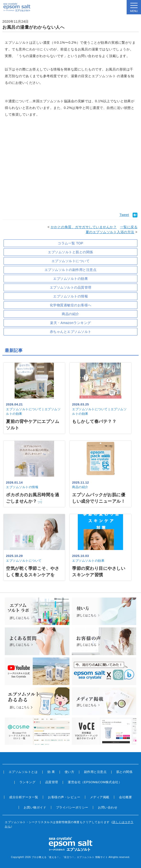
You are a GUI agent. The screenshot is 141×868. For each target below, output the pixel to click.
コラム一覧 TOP (70, 243)
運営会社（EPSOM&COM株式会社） (95, 782)
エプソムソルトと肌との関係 (70, 252)
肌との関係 (124, 772)
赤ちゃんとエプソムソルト (71, 332)
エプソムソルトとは (23, 772)
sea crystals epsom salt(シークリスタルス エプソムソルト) (17, 7)
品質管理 (52, 782)
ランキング (28, 782)
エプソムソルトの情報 (70, 296)
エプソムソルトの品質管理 (71, 287)
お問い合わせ (108, 807)
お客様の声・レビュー (64, 797)
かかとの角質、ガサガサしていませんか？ (84, 227)
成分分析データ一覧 (24, 797)
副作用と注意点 (95, 772)
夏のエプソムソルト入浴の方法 (110, 232)
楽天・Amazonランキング (70, 323)
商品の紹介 (70, 314)
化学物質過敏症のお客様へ (71, 305)
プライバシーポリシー (72, 807)
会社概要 (125, 797)
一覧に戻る (129, 227)
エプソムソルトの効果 (70, 279)
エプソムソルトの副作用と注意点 (71, 270)
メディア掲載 (100, 797)
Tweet (124, 215)
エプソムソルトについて (71, 261)
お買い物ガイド (35, 807)
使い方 (70, 772)
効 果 (51, 772)
